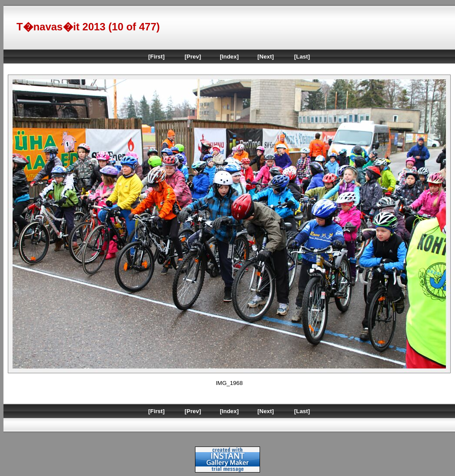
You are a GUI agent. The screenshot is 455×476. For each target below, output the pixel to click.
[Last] (302, 57)
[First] (156, 57)
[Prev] (193, 57)
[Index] (229, 57)
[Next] (266, 57)
